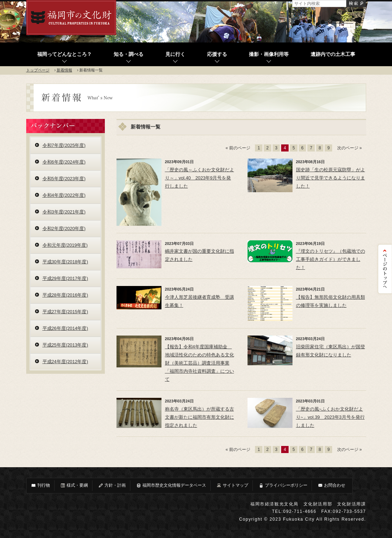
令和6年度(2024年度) (64, 162)
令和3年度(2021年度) (64, 212)
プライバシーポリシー (283, 485)
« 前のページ (238, 148)
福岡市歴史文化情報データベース (171, 485)
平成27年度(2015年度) (65, 312)
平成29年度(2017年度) (65, 278)
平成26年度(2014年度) (65, 328)
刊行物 (40, 485)
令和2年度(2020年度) (64, 228)
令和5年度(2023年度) (64, 179)
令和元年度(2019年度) (65, 245)
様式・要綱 (74, 485)
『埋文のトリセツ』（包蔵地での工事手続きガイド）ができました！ (331, 259)
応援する (217, 54)
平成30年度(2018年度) (65, 262)
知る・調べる (129, 54)
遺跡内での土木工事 (333, 54)
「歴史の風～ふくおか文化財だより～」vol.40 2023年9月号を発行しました (200, 178)
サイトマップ (232, 485)
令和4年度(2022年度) (64, 195)
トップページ (38, 70)
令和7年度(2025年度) (64, 145)
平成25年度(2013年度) (65, 345)
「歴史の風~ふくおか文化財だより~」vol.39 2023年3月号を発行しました (330, 417)
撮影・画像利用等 (269, 54)
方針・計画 (112, 485)
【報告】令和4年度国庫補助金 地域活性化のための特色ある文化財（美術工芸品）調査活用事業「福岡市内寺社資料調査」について (200, 363)
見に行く (175, 54)
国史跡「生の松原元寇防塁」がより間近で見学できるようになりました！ (331, 178)
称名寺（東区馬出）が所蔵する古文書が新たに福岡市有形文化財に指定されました (200, 417)
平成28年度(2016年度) (65, 295)
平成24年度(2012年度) (65, 362)
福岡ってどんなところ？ (64, 54)
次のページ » (350, 148)
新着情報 (64, 70)
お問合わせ (331, 485)
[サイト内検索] (319, 4)
